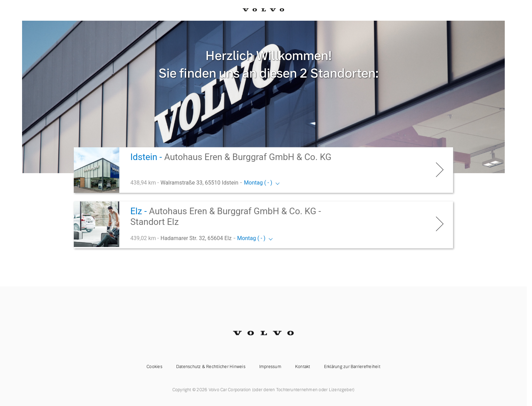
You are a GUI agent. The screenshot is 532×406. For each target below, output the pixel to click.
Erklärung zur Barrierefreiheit (352, 367)
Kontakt (303, 367)
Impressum (270, 367)
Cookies (154, 367)
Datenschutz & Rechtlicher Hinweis (211, 367)
